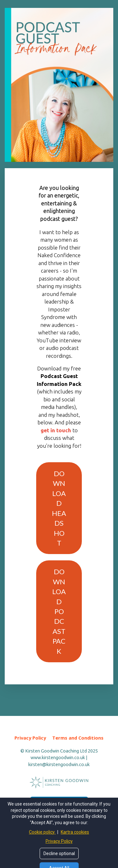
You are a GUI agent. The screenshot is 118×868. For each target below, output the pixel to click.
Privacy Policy (30, 738)
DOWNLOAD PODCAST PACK (59, 611)
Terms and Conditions (78, 738)
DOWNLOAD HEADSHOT (59, 508)
